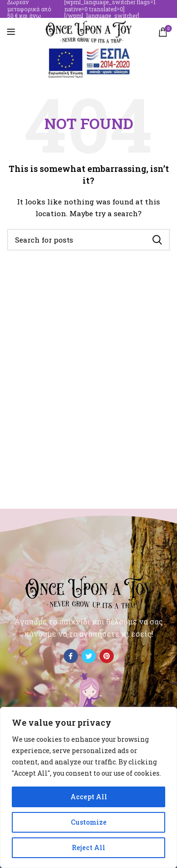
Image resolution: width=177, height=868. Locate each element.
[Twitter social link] (89, 656)
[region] (88, 787)
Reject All (88, 848)
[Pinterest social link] (107, 656)
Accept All (89, 797)
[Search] (88, 240)
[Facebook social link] (71, 656)
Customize (89, 822)
